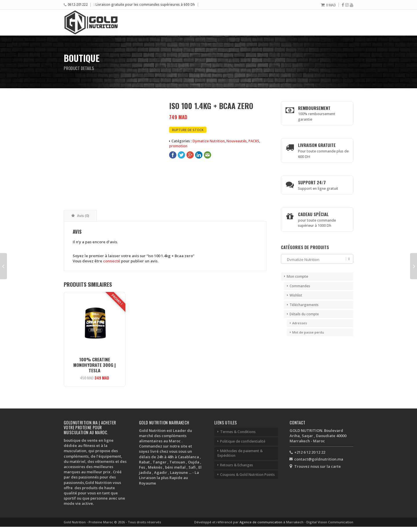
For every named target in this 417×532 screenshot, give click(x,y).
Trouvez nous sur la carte (318, 466)
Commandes (300, 286)
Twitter (181, 155)
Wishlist (296, 295)
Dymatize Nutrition (209, 141)
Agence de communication (261, 522)
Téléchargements (304, 305)
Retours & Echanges (237, 465)
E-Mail (207, 155)
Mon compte (297, 276)
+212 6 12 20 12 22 (310, 452)
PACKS (254, 141)
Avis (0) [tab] (83, 216)
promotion (178, 146)
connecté (112, 261)
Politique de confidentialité (243, 441)
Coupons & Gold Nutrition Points (247, 475)
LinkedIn (199, 155)
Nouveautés (237, 141)
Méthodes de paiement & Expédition (240, 453)
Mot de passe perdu (308, 332)
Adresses (300, 323)
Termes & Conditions (238, 432)
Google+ (190, 155)
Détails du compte (304, 314)
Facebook (173, 155)
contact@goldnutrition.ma (319, 459)
